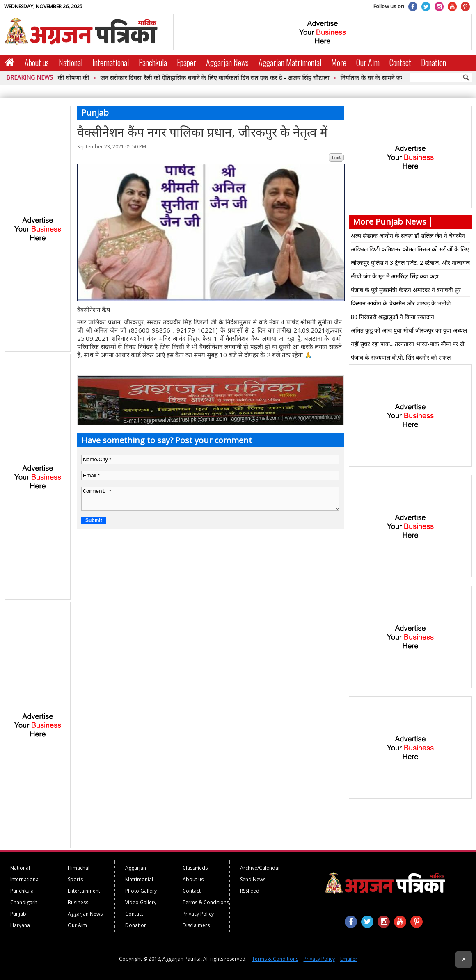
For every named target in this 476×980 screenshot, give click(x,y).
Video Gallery (141, 902)
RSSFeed (250, 891)
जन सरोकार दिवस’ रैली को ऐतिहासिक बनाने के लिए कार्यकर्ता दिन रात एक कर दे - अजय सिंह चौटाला (219, 77)
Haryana (20, 925)
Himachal (79, 868)
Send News (253, 879)
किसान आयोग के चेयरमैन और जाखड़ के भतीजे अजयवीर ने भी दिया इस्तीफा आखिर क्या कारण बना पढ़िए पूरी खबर (406, 305)
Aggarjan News (227, 62)
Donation (434, 62)
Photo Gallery (141, 891)
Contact (400, 62)
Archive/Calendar (260, 868)
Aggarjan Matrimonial (290, 62)
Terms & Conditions (206, 902)
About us (37, 62)
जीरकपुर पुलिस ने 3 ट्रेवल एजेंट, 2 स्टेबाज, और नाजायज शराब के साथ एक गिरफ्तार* (410, 264)
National (71, 62)
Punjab (18, 914)
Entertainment (84, 891)
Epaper (187, 62)
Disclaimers (196, 925)
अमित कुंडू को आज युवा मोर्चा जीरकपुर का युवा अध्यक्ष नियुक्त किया (409, 332)
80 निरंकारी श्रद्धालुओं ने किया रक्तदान (392, 317)
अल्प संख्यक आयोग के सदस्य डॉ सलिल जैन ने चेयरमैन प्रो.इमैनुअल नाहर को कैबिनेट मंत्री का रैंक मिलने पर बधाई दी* (408, 237)
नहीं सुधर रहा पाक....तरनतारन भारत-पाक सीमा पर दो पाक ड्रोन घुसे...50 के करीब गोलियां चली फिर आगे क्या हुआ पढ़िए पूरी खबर (409, 345)
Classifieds (195, 868)
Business (78, 902)
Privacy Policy (198, 914)
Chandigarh (24, 902)
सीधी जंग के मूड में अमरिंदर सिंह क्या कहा (395, 276)
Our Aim (368, 62)
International (111, 62)
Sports (75, 879)
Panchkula (153, 62)
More (339, 62)
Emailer (349, 959)
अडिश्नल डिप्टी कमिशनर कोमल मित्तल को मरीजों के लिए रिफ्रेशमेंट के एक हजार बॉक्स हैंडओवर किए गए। (410, 251)
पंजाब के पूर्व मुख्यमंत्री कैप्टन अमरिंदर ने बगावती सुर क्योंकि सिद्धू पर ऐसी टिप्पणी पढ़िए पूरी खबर (406, 291)
